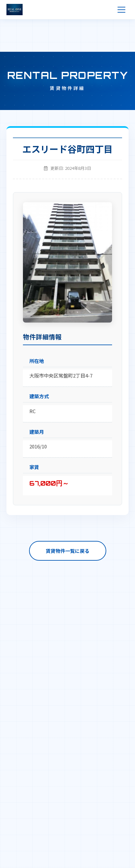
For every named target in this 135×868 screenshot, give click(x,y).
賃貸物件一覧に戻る (68, 551)
